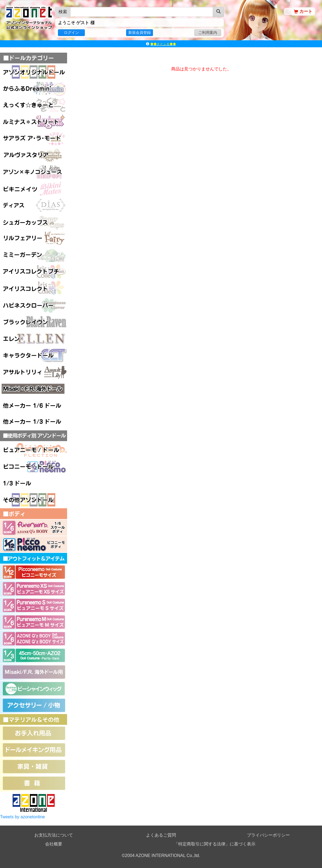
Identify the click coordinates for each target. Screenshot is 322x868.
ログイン (71, 33)
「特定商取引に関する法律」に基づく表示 (215, 844)
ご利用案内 (208, 33)
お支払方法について (54, 835)
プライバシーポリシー (268, 835)
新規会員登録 (140, 33)
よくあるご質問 (161, 835)
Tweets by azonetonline (22, 817)
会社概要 (54, 844)
